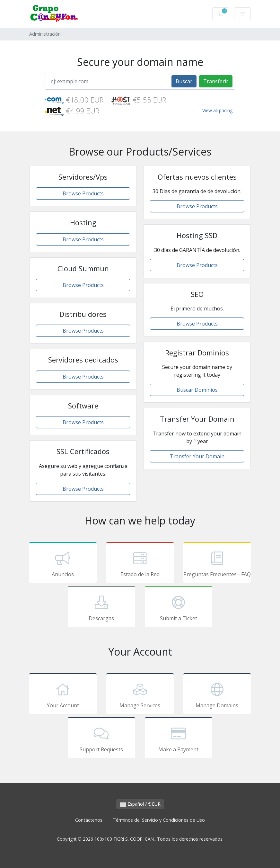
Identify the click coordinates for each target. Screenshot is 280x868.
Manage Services (140, 695)
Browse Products (83, 193)
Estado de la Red (140, 564)
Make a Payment (179, 739)
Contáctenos (89, 820)
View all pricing (217, 110)
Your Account (63, 695)
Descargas (101, 608)
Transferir (216, 81)
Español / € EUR (140, 804)
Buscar (184, 81)
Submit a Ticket (179, 608)
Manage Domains (217, 695)
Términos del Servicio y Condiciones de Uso (159, 820)
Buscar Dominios (197, 390)
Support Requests (101, 739)
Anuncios (63, 564)
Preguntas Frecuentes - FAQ (217, 564)
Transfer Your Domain (197, 456)
